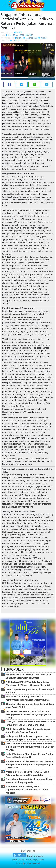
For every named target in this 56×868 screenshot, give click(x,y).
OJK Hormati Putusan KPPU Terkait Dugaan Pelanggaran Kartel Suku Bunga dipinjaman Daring (28, 714)
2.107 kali (15, 41)
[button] (5, 62)
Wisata (42, 38)
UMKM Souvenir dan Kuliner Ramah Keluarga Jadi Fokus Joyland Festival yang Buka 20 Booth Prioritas (30, 747)
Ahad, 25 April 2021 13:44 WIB (19, 35)
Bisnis (18, 38)
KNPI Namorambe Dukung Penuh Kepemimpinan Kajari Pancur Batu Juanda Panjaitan (27, 790)
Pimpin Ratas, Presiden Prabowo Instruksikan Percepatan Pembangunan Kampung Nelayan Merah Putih (29, 764)
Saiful (18, 32)
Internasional (30, 38)
